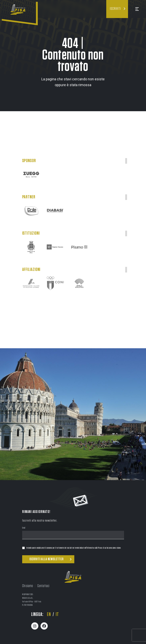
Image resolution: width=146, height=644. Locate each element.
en (49, 614)
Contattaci (43, 586)
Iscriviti (115, 9)
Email (24, 528)
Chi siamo (28, 586)
